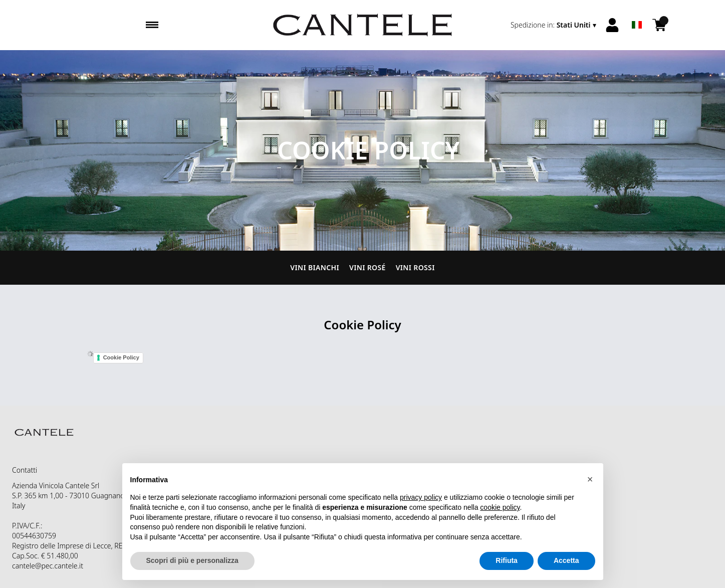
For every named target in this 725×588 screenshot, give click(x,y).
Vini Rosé (368, 267)
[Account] (612, 25)
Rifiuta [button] (507, 560)
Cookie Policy (121, 357)
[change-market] (554, 25)
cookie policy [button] (500, 507)
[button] (590, 479)
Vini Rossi (415, 267)
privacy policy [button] (421, 497)
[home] (363, 25)
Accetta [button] (566, 560)
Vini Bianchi (315, 267)
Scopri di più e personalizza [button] (192, 560)
